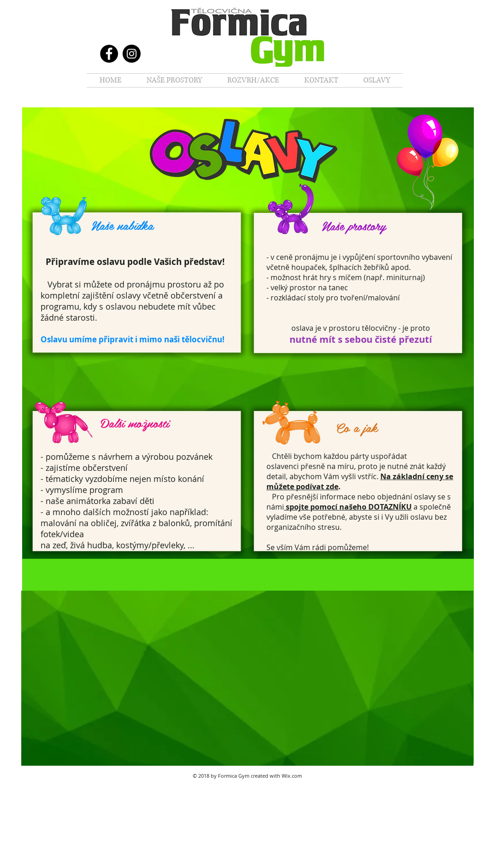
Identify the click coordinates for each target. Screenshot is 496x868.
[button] (174, 80)
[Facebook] (109, 54)
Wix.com (292, 776)
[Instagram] (132, 54)
